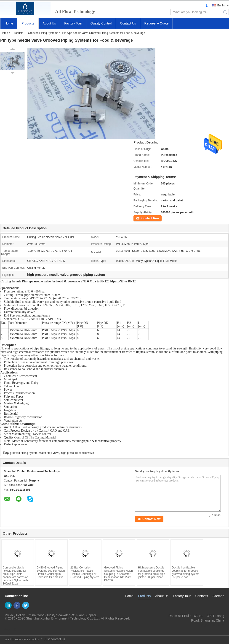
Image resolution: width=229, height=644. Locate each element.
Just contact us (55, 639)
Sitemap (218, 596)
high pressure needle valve (77, 453)
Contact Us (128, 23)
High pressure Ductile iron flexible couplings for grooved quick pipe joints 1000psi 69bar (152, 572)
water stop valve (49, 453)
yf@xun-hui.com (213, 625)
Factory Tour (73, 23)
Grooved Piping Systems (43, 33)
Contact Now (141, 218)
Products (28, 23)
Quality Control (101, 23)
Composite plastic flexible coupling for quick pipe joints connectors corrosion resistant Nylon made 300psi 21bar (16, 576)
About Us (49, 23)
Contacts (201, 596)
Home (9, 23)
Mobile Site (10, 629)
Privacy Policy (15, 615)
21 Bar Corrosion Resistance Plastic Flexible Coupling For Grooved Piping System (85, 572)
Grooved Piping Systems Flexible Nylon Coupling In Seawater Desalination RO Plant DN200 (118, 574)
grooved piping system (24, 453)
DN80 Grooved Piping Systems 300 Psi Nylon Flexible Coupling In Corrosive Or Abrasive (51, 572)
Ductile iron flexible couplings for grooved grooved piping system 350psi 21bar (186, 572)
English (222, 5)
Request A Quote (157, 23)
